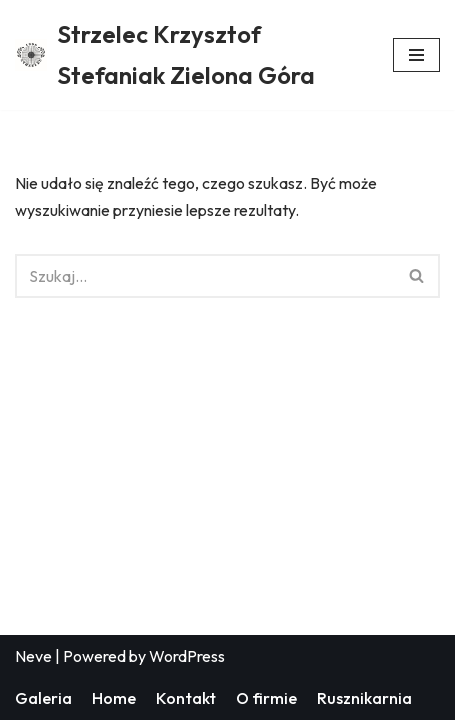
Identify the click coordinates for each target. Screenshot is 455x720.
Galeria (43, 698)
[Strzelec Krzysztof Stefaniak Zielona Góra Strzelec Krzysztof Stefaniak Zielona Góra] (189, 55)
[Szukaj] (205, 276)
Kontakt (186, 698)
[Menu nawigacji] (416, 55)
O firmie (266, 698)
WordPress (187, 656)
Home (114, 698)
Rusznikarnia (364, 698)
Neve (33, 656)
